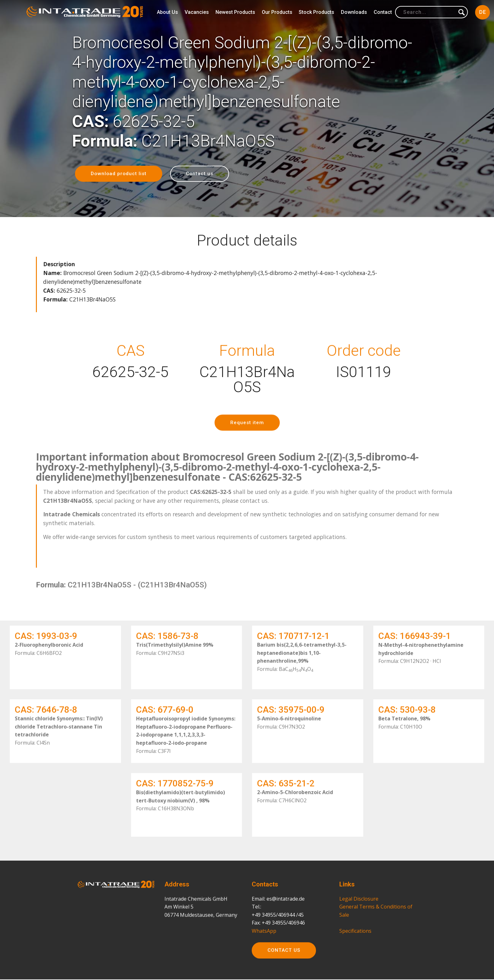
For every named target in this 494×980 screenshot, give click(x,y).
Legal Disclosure (359, 926)
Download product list (119, 174)
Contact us (202, 174)
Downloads (354, 12)
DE (483, 12)
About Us (167, 12)
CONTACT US (284, 962)
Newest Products (235, 12)
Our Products (277, 12)
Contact (383, 12)
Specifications (355, 958)
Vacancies (197, 12)
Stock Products (316, 12)
